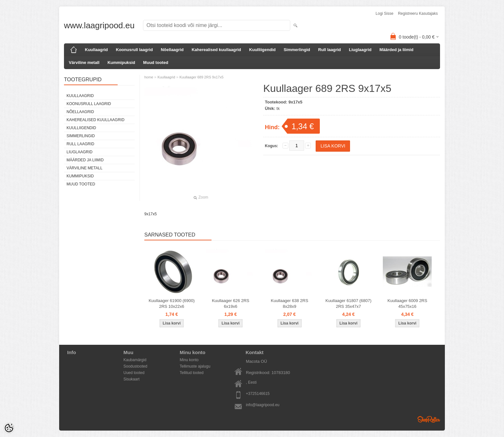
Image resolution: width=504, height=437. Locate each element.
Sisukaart (131, 379)
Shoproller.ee (429, 419)
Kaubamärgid (135, 360)
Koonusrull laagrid (135, 50)
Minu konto (189, 360)
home (149, 77)
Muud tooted (156, 62)
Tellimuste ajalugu (195, 366)
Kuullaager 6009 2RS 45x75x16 (408, 303)
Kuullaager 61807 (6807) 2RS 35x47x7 (348, 303)
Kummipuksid (121, 62)
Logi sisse (385, 13)
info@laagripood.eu (263, 405)
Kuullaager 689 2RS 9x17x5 (201, 77)
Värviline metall (84, 62)
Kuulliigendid (262, 50)
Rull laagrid (330, 50)
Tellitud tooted (192, 373)
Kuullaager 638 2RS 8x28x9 (290, 303)
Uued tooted (134, 373)
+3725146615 (258, 394)
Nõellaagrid (172, 50)
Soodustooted (135, 366)
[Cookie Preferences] (9, 428)
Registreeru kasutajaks (418, 13)
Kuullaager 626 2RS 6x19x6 (230, 303)
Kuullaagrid (96, 50)
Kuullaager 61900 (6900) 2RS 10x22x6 (171, 303)
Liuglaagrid (360, 50)
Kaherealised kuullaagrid (216, 50)
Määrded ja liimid (396, 50)
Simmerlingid (297, 50)
